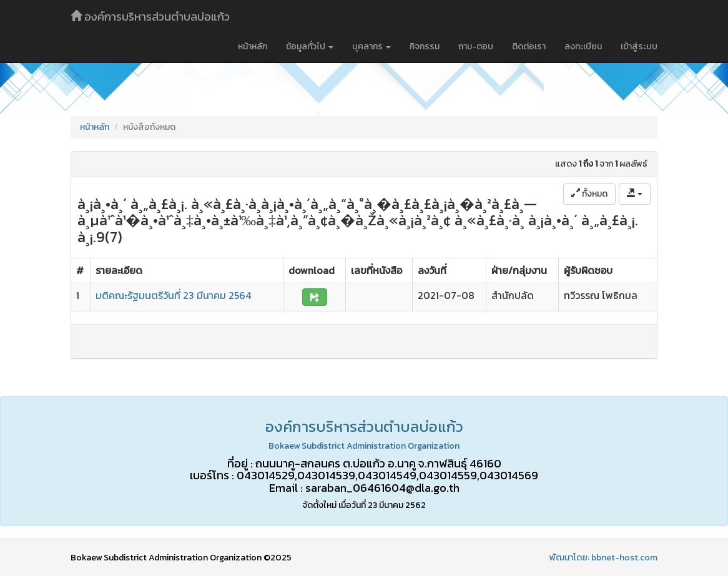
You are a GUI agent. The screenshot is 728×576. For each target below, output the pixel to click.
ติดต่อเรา (529, 46)
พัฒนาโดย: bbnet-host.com (603, 558)
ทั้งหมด (589, 194)
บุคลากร (371, 46)
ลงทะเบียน (583, 46)
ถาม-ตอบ (476, 46)
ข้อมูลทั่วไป (310, 46)
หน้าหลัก (253, 46)
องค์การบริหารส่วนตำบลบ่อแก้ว (150, 17)
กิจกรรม (425, 46)
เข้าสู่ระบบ (639, 46)
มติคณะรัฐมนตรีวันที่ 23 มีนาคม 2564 (173, 295)
